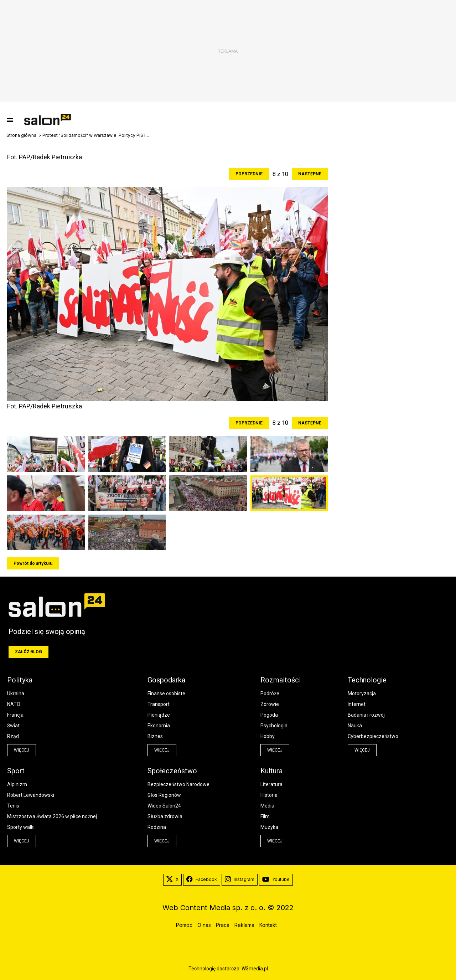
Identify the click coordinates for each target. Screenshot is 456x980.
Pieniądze (159, 715)
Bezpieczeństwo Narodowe (178, 784)
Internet (357, 704)
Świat (13, 726)
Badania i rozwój (366, 715)
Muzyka (269, 827)
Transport (159, 704)
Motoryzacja (362, 693)
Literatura (271, 784)
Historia (269, 795)
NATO (14, 704)
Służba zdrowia (165, 816)
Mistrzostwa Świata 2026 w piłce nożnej (52, 816)
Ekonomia (159, 726)
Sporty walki (21, 827)
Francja (15, 715)
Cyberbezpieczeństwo (373, 736)
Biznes (155, 736)
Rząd (13, 736)
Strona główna (21, 135)
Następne (310, 174)
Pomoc (184, 925)
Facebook (202, 880)
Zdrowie (270, 704)
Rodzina (157, 827)
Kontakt (268, 925)
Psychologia (274, 726)
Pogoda (269, 715)
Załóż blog (28, 652)
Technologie (367, 680)
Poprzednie (249, 174)
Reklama (244, 925)
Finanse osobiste (166, 693)
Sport (16, 771)
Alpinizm (17, 784)
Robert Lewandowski (31, 795)
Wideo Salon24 (164, 806)
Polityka (20, 680)
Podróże (270, 693)
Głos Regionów (164, 795)
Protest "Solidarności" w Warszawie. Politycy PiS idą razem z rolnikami (96, 135)
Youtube (276, 880)
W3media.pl (255, 969)
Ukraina (16, 693)
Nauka (355, 726)
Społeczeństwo (172, 771)
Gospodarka (166, 680)
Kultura (271, 771)
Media (267, 806)
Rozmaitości (281, 680)
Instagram (240, 880)
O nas (204, 925)
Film (265, 816)
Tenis (13, 806)
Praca (223, 925)
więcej (22, 750)
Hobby (268, 736)
